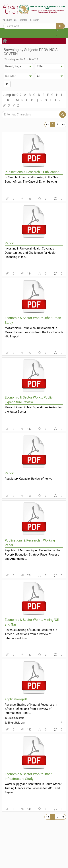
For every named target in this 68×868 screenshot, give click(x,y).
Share (7, 20)
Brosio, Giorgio (16, 718)
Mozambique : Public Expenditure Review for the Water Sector (33, 409)
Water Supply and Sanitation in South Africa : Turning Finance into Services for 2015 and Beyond (33, 788)
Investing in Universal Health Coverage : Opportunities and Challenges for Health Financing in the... (30, 253)
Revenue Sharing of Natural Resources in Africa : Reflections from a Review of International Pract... (31, 634)
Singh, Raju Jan (16, 723)
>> (63, 124)
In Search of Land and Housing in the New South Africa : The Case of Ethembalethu (32, 179)
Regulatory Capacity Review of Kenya (28, 479)
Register (21, 20)
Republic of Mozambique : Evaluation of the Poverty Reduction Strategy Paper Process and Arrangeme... (33, 554)
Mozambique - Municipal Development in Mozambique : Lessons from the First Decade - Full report (34, 332)
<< (48, 124)
